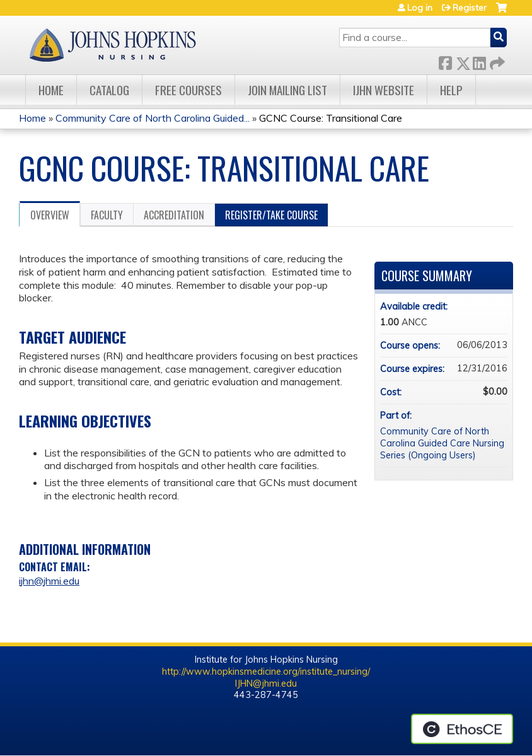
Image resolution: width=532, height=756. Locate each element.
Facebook (445, 61)
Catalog (109, 90)
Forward (496, 61)
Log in (420, 8)
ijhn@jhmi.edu (49, 581)
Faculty (107, 215)
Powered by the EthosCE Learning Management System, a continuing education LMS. (462, 729)
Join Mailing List (287, 90)
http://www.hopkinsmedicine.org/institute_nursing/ (266, 672)
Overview (50, 215)
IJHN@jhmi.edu (266, 683)
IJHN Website (384, 90)
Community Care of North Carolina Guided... (153, 118)
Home (51, 90)
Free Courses (188, 90)
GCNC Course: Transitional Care (331, 118)
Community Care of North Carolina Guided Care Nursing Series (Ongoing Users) (442, 443)
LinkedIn (479, 61)
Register (470, 8)
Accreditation (174, 215)
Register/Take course (271, 215)
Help (451, 90)
